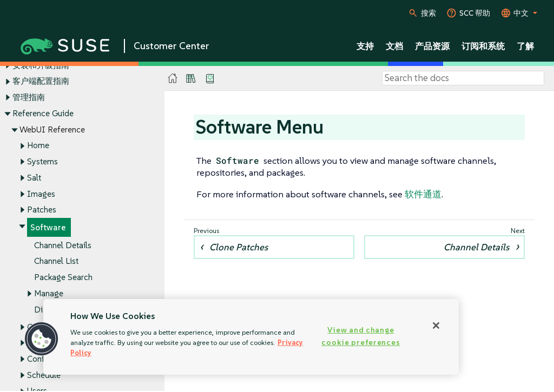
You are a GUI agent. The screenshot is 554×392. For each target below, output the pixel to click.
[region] (251, 337)
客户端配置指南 (41, 81)
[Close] (436, 325)
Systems (42, 161)
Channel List (56, 261)
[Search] (463, 78)
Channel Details (63, 245)
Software (48, 227)
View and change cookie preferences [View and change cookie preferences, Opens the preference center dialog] (361, 336)
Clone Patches (239, 247)
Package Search (63, 277)
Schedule (44, 375)
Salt (34, 178)
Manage (49, 293)
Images (41, 194)
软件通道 (423, 194)
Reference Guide (43, 113)
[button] (42, 339)
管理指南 (29, 97)
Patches (42, 210)
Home (38, 146)
